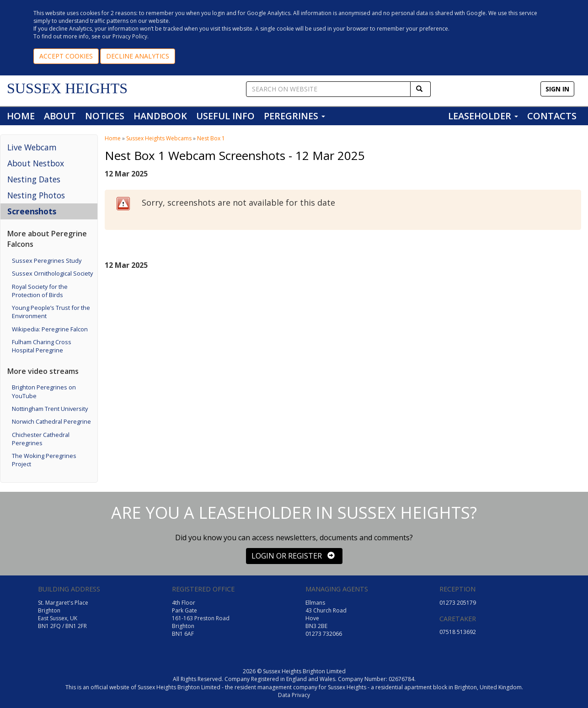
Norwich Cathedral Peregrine (51, 421)
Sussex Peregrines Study (47, 261)
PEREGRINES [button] (294, 116)
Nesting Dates (34, 179)
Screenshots (32, 211)
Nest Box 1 (211, 138)
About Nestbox (36, 163)
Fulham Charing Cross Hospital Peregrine (42, 346)
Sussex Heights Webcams (159, 138)
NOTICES (105, 116)
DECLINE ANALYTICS (138, 56)
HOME (21, 116)
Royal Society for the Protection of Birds (40, 291)
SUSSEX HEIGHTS (67, 88)
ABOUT (60, 116)
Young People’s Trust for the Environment (51, 312)
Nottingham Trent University (50, 409)
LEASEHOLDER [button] (483, 116)
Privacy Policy (130, 36)
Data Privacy (294, 695)
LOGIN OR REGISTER (293, 556)
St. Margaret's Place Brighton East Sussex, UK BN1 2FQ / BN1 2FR (63, 614)
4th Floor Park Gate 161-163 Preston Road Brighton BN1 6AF (201, 618)
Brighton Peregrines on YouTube (44, 391)
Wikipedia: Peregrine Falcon (50, 329)
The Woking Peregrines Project (44, 460)
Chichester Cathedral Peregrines (41, 439)
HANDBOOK (160, 116)
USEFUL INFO (225, 116)
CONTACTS (552, 116)
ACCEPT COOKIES (66, 56)
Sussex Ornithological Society (52, 273)
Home (113, 138)
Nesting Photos (36, 195)
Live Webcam (32, 147)
